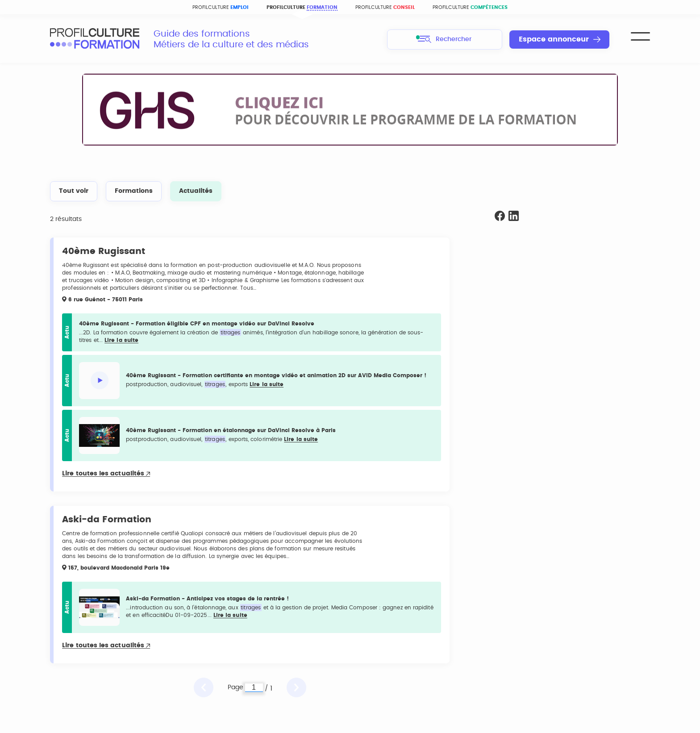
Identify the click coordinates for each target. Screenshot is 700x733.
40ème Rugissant (104, 251)
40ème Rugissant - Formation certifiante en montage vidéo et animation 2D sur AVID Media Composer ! (276, 375)
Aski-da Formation (107, 520)
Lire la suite (121, 340)
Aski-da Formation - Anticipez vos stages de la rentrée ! (207, 599)
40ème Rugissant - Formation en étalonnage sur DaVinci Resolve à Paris (231, 430)
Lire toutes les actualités (106, 474)
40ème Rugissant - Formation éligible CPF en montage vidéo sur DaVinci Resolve (197, 324)
